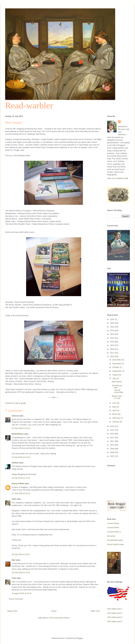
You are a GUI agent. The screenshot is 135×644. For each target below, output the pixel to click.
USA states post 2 (115, 613)
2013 (112, 434)
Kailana (15, 463)
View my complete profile (118, 178)
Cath (14, 499)
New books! (117, 382)
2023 (112, 330)
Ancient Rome (113, 523)
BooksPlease (18, 434)
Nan (14, 560)
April (115, 410)
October (116, 367)
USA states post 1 (115, 609)
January (116, 422)
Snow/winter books (115, 540)
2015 (112, 426)
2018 (112, 349)
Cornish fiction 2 (114, 532)
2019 (112, 345)
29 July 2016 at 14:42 (21, 572)
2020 (112, 342)
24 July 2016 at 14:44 (21, 457)
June (115, 403)
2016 (112, 356)
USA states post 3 (115, 617)
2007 (112, 456)
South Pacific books (115, 544)
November (117, 364)
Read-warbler (29, 105)
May (114, 407)
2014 (112, 430)
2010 (112, 445)
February (117, 418)
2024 (112, 327)
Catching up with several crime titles (117, 389)
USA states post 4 (115, 621)
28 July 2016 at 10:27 (21, 554)
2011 (112, 441)
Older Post (95, 611)
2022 (112, 334)
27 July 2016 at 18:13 (21, 493)
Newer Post (12, 611)
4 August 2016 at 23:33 (22, 593)
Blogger (80, 638)
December (117, 360)
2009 (112, 449)
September (117, 371)
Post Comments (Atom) (59, 618)
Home (54, 611)
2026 (112, 319)
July (114, 378)
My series (111, 536)
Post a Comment (16, 599)
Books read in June (117, 397)
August (116, 375)
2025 (112, 323)
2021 (112, 338)
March (115, 414)
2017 (112, 353)
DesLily (15, 416)
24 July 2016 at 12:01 (21, 428)
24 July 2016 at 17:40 (21, 478)
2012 (112, 437)
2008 (112, 452)
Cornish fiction (113, 527)
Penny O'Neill (18, 484)
